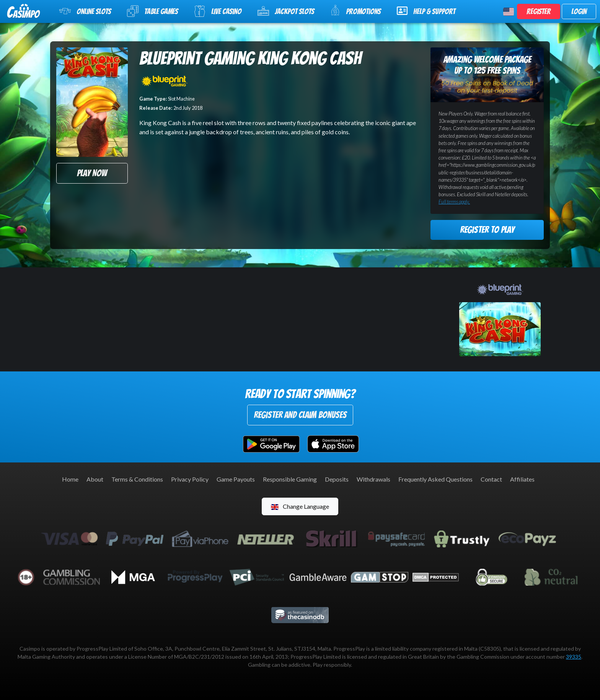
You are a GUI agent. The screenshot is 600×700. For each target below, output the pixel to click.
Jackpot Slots (286, 11)
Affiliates (522, 479)
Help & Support (426, 11)
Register (539, 11)
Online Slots (85, 11)
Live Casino (218, 11)
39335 (574, 657)
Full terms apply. (454, 202)
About (95, 479)
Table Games (152, 11)
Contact (491, 479)
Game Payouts (236, 479)
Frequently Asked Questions (435, 479)
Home (70, 479)
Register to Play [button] (487, 230)
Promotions (355, 11)
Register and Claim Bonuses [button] (300, 415)
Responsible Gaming (290, 479)
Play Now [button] (92, 173)
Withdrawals (373, 479)
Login (579, 11)
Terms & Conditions (137, 479)
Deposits (337, 479)
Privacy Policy (190, 479)
